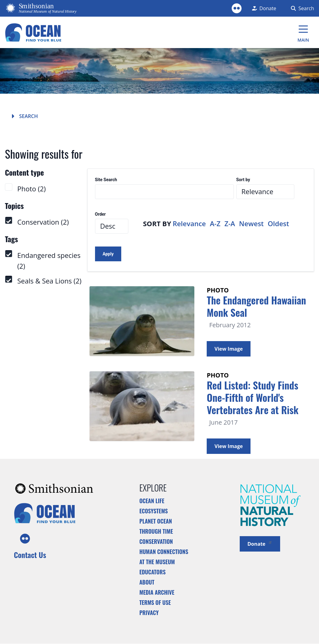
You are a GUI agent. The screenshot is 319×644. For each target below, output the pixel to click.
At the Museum (157, 562)
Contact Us (30, 555)
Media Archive (157, 592)
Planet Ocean (156, 521)
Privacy (149, 613)
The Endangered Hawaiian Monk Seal (256, 306)
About (147, 582)
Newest (251, 223)
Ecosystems (154, 511)
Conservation (156, 541)
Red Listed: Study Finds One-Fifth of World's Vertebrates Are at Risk (253, 397)
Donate (260, 543)
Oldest (278, 223)
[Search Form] (301, 8)
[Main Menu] (303, 32)
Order (100, 214)
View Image (229, 349)
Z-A (230, 223)
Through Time (156, 531)
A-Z (215, 223)
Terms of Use (155, 602)
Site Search (106, 180)
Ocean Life (152, 501)
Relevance (189, 223)
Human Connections (164, 552)
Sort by (243, 180)
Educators (153, 572)
